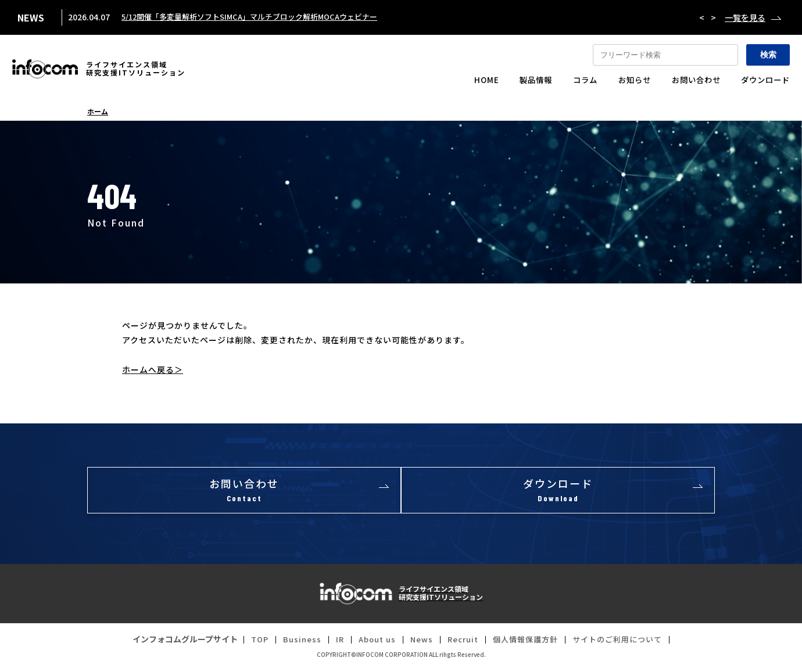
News (418, 642)
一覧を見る (745, 17)
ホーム (98, 112)
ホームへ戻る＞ (153, 369)
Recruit (461, 642)
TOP (250, 642)
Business (293, 642)
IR (332, 642)
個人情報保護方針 (528, 642)
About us (371, 642)
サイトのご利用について (625, 642)
